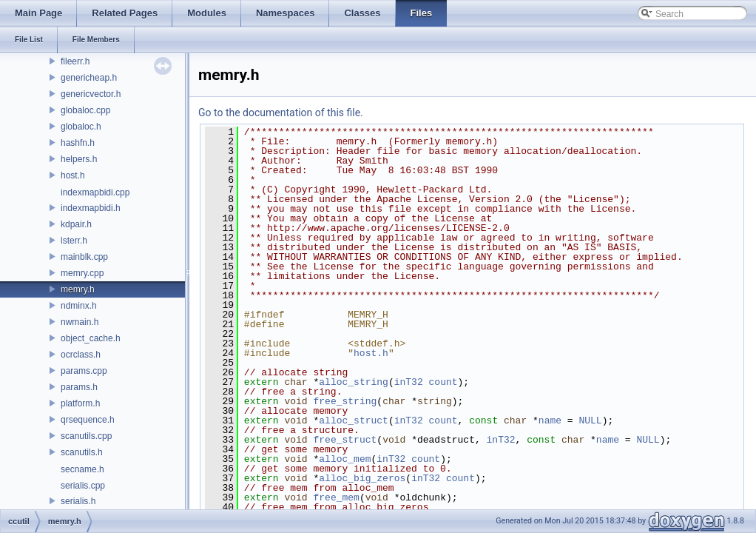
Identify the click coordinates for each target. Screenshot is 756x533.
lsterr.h (74, 241)
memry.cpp (82, 273)
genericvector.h (91, 94)
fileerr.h (75, 61)
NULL (590, 420)
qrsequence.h (88, 420)
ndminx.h (79, 306)
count (443, 382)
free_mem (336, 497)
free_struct (345, 440)
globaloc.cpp (85, 110)
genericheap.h (89, 78)
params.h (79, 387)
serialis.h (78, 501)
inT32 (409, 382)
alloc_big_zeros (362, 478)
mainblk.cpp (84, 257)
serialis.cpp (83, 486)
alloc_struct (354, 420)
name (550, 420)
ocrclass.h (81, 355)
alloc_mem (345, 459)
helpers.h (79, 159)
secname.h (82, 469)
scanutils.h (82, 452)
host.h (73, 175)
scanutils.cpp (86, 436)
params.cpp (84, 371)
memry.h (78, 289)
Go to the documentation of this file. (281, 113)
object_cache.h (91, 338)
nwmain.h (80, 322)
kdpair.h (76, 224)
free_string (345, 401)
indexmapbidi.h (91, 208)
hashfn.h (78, 143)
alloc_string (354, 382)
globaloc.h (81, 127)
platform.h (80, 403)
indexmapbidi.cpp (95, 192)
